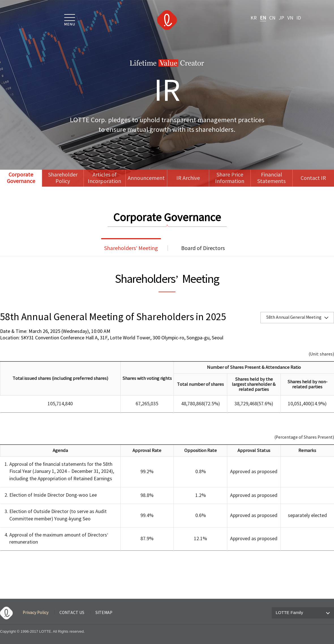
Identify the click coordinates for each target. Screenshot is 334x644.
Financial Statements (271, 178)
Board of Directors (203, 248)
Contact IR (313, 178)
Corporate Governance (21, 178)
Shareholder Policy (63, 178)
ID (299, 18)
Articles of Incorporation (104, 178)
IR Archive (188, 178)
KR (254, 18)
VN (290, 18)
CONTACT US (72, 613)
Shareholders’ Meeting (131, 248)
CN (272, 18)
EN (263, 18)
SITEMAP (104, 613)
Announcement (146, 178)
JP (281, 18)
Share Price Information (230, 178)
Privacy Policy (36, 613)
